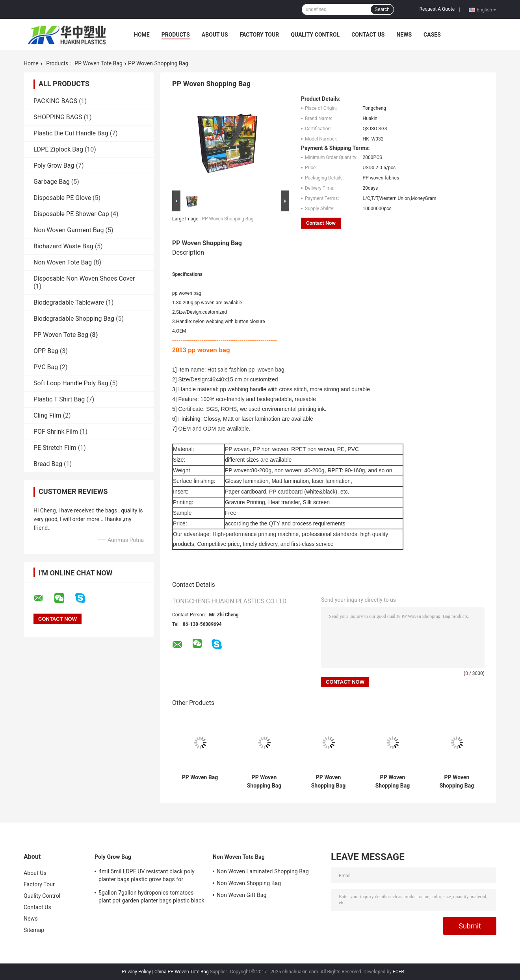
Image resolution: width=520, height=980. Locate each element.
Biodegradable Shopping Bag (74, 319)
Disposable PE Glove (62, 198)
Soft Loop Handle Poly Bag (71, 383)
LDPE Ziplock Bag (58, 149)
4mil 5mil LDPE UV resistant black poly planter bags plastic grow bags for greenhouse (147, 876)
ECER (398, 972)
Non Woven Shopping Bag (249, 883)
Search (382, 9)
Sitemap (34, 930)
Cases (432, 35)
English (487, 9)
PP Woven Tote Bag (98, 63)
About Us (215, 35)
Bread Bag (48, 464)
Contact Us (368, 35)
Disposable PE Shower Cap (71, 214)
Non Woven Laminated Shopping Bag (263, 871)
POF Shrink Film (56, 432)
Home (142, 35)
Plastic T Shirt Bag (59, 399)
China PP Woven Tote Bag (182, 972)
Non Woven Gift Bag (241, 895)
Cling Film (47, 415)
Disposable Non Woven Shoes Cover (84, 278)
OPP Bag (46, 351)
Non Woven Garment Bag (69, 230)
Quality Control (315, 35)
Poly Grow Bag (54, 165)
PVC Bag (46, 367)
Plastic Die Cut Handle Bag (71, 133)
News (404, 35)
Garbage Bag (52, 182)
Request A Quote (437, 9)
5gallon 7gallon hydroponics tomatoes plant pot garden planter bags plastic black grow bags (151, 898)
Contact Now (321, 223)
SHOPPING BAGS (58, 117)
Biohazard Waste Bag (63, 246)
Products (176, 35)
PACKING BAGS (55, 101)
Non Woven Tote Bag (63, 262)
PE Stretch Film (55, 448)
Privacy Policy (136, 972)
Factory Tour (260, 35)
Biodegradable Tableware (69, 302)
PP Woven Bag (200, 777)
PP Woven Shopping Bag (227, 219)
